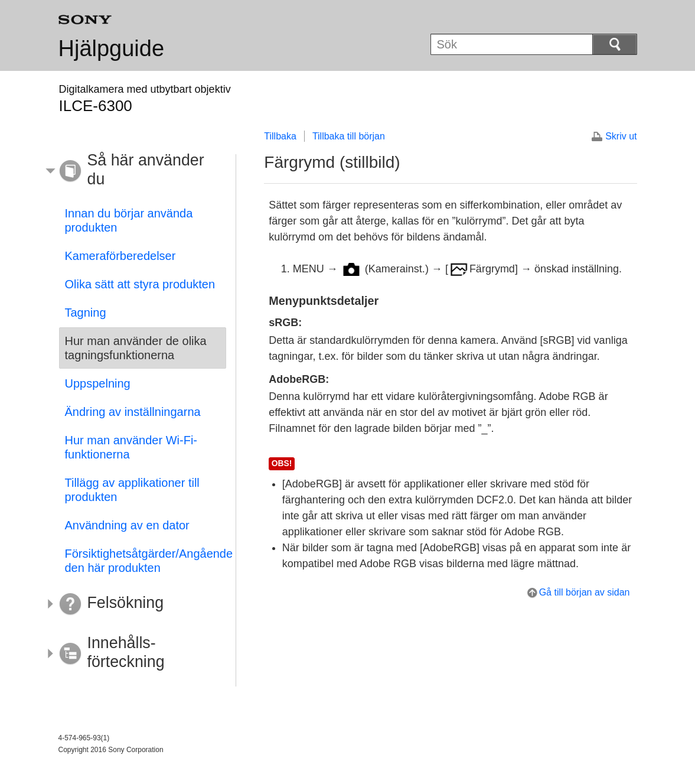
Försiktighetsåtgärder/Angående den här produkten (146, 561)
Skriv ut (621, 136)
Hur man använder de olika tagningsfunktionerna (136, 348)
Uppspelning (98, 383)
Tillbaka (280, 136)
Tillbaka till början (349, 136)
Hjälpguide (112, 48)
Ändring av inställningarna (133, 412)
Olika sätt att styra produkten (140, 284)
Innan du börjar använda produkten (129, 220)
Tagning (86, 313)
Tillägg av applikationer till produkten (132, 490)
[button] (134, 171)
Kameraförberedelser (120, 256)
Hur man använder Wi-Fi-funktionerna (131, 447)
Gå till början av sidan (585, 592)
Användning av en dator (127, 525)
